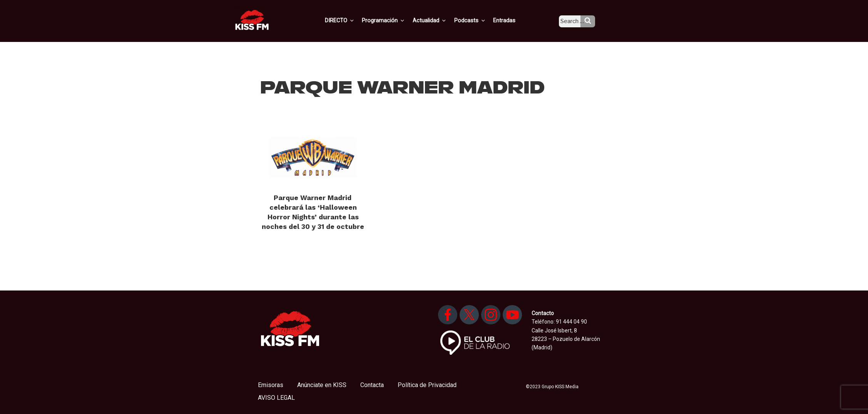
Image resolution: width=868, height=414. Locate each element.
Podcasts (478, 20)
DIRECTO (352, 20)
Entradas (511, 20)
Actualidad (439, 20)
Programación (394, 20)
